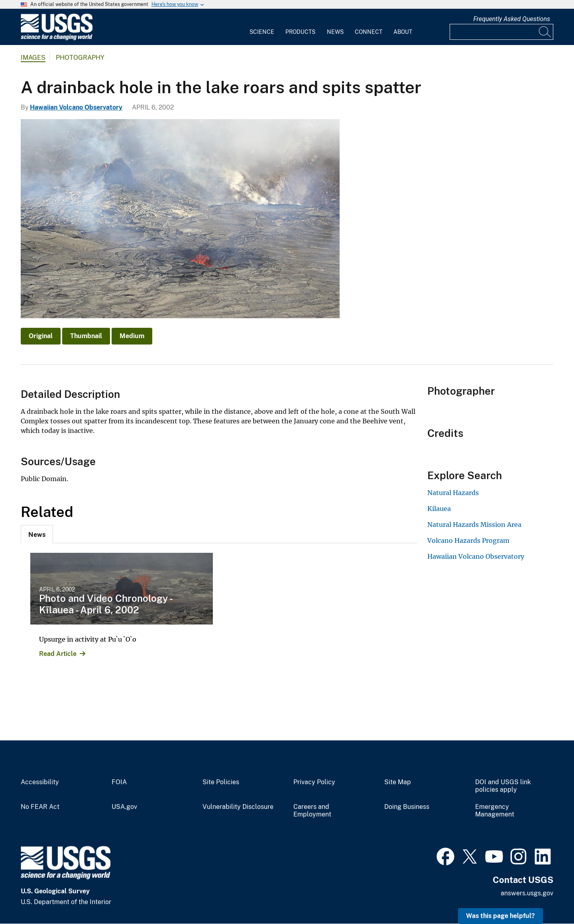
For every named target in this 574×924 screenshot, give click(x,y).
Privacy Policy (314, 782)
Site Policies (221, 782)
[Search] (545, 32)
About (403, 32)
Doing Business (407, 807)
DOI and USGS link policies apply (503, 786)
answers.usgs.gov (527, 893)
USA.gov (124, 807)
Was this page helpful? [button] (500, 916)
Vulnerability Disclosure (238, 807)
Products (300, 32)
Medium (132, 336)
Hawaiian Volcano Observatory (76, 107)
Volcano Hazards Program (468, 540)
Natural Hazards (453, 493)
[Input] (501, 32)
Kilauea (439, 509)
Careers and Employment (312, 811)
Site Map (398, 782)
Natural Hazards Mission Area (474, 525)
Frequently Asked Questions (512, 19)
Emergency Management (495, 811)
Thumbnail (86, 336)
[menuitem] (262, 27)
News (335, 32)
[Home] (57, 38)
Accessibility (40, 782)
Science (262, 32)
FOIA (119, 782)
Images (33, 58)
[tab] (37, 534)
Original (41, 336)
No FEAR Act (40, 807)
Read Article (58, 654)
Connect (369, 32)
